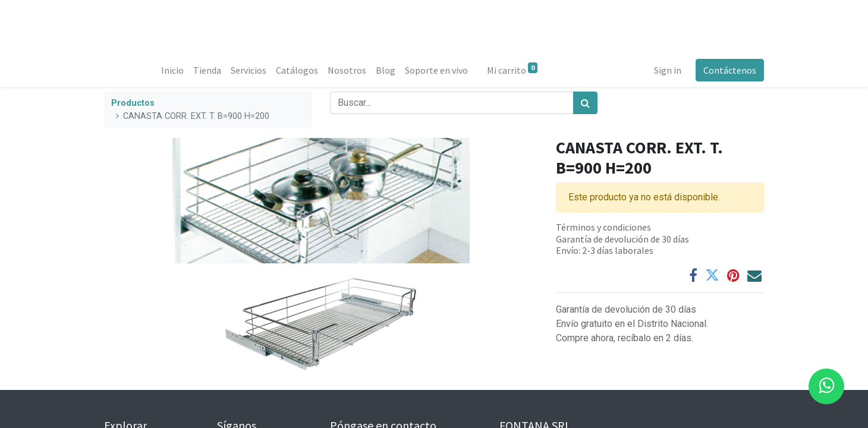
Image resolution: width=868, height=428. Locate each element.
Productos (133, 103)
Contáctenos (730, 70)
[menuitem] (172, 70)
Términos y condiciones (603, 227)
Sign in (668, 70)
